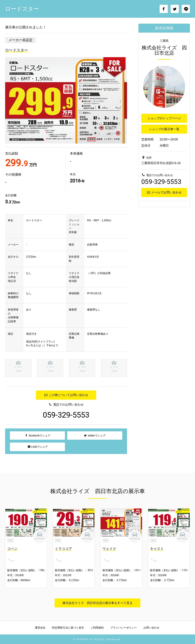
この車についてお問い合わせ (66, 395)
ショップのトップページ (164, 118)
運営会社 (40, 628)
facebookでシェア (37, 435)
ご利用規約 (97, 628)
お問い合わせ (151, 628)
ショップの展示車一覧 (164, 129)
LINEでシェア (37, 447)
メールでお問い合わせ (164, 192)
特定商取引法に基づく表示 (68, 628)
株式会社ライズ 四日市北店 (164, 50)
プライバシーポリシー (124, 628)
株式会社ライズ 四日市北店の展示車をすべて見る (97, 603)
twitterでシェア (95, 435)
